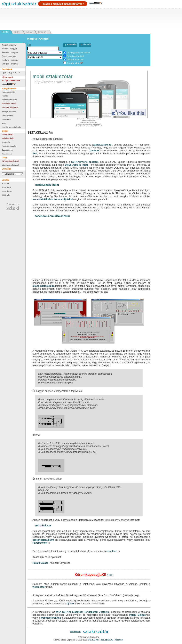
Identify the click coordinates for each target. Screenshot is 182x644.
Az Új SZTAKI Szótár (11, 81)
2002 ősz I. (7, 187)
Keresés (72, 45)
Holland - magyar (10, 60)
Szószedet (7, 119)
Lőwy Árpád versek (11, 165)
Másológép (7, 154)
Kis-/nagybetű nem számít (78, 53)
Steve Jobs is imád (76, 165)
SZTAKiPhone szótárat (85, 162)
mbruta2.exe (43, 525)
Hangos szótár (8, 92)
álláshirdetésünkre (44, 286)
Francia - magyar (10, 52)
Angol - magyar (9, 45)
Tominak (94, 151)
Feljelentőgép (8, 138)
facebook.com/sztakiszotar (53, 216)
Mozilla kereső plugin (11, 127)
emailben (112, 551)
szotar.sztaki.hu (102, 145)
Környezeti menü (9, 111)
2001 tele (6, 195)
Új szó (87, 45)
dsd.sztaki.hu (107, 640)
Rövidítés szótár (9, 104)
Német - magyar (9, 49)
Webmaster (75, 632)
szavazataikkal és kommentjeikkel (53, 199)
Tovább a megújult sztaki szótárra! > (63, 4)
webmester (39, 587)
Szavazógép (7, 150)
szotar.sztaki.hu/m (47, 185)
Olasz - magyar (9, 56)
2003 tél (5, 183)
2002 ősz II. (7, 191)
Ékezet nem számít (75, 56)
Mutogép (6, 142)
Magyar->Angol (38, 39)
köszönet (119, 640)
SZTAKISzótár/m (40, 133)
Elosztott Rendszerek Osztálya (90, 612)
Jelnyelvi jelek (73, 63)
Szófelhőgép (8, 134)
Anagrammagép (9, 146)
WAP (4, 123)
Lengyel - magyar (10, 64)
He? (110, 575)
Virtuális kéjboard (10, 108)
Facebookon (40, 543)
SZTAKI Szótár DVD (11, 161)
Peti (35, 153)
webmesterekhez (51, 618)
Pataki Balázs (41, 563)
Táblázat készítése (75, 60)
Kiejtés (5, 96)
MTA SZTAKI (63, 612)
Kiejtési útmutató (10, 100)
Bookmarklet (8, 115)
